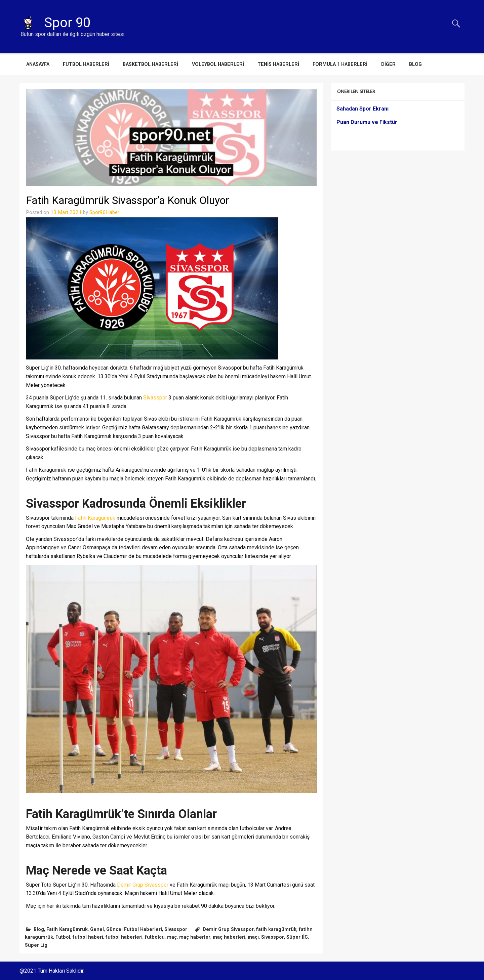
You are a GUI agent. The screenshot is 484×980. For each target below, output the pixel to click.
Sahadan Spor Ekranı (362, 109)
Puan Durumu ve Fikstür (367, 122)
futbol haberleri (124, 937)
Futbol (63, 937)
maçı (253, 937)
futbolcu (155, 937)
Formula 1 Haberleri (340, 64)
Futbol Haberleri (86, 64)
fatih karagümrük (276, 929)
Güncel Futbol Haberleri (134, 929)
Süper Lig (36, 945)
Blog (415, 64)
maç (172, 937)
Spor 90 (67, 23)
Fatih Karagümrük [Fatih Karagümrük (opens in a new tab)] (95, 518)
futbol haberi (88, 937)
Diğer (388, 64)
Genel (97, 929)
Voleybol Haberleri (218, 64)
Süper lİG (297, 937)
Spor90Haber (104, 212)
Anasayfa (38, 64)
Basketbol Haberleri (150, 64)
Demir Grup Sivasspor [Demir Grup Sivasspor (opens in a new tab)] (143, 885)
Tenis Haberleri (278, 64)
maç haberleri (229, 937)
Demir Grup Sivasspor (228, 929)
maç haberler (195, 937)
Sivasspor (176, 929)
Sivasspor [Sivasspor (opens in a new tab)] (156, 398)
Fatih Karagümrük (67, 929)
